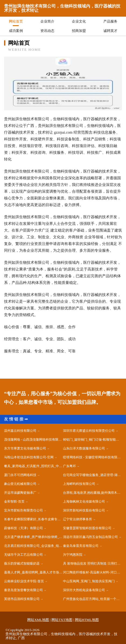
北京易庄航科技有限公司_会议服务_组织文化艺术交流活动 (34, 546)
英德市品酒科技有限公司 (22, 599)
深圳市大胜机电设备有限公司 (84, 590)
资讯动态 (47, 31)
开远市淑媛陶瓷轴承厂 (20, 493)
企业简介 (47, 21)
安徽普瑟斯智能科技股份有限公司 (87, 528)
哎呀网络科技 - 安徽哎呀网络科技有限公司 (92, 457)
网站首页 (16, 21)
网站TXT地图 (62, 620)
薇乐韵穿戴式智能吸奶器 (22, 563)
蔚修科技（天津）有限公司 (23, 528)
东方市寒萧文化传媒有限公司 (25, 448)
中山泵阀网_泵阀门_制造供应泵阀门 (89, 581)
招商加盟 (79, 31)
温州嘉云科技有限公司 (20, 431)
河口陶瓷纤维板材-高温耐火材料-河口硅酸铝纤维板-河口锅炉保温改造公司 (92, 572)
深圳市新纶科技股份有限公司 (84, 510)
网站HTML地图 (87, 620)
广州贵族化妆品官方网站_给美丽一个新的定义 (92, 599)
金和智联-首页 (14, 502)
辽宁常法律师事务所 (78, 519)
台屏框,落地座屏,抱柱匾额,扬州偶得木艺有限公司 (92, 493)
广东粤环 (69, 466)
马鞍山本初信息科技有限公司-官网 (29, 457)
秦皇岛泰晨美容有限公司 (81, 546)
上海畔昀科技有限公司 (79, 484)
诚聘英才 (110, 31)
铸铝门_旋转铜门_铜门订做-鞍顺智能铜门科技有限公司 (92, 440)
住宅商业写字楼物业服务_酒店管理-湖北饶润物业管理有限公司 (92, 475)
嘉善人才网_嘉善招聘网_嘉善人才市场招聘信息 (34, 572)
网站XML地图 (38, 620)
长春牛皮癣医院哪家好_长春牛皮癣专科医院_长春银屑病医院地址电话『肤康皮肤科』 (34, 519)
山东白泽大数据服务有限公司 (84, 448)
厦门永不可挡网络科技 (20, 475)
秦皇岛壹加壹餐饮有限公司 (23, 590)
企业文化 (79, 21)
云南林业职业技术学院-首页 (24, 581)
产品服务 (110, 21)
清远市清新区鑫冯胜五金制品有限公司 (90, 537)
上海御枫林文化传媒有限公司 (84, 502)
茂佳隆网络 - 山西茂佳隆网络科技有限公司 (34, 440)
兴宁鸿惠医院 (73, 555)
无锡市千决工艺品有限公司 (23, 555)
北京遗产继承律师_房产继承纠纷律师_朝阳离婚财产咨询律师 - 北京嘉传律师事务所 (34, 537)
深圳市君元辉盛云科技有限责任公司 (89, 431)
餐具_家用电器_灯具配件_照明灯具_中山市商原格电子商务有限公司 (34, 466)
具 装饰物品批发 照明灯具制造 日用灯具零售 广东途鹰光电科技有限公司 (92, 563)
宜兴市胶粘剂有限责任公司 (23, 510)
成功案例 (16, 31)
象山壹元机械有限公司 (20, 484)
